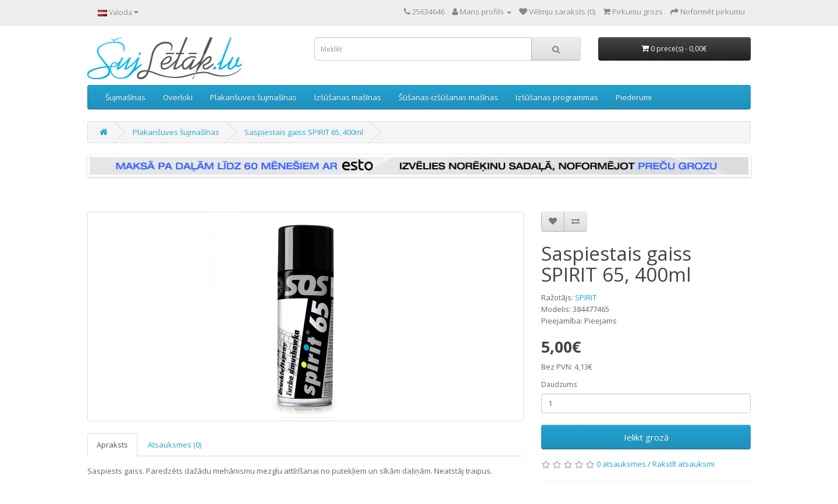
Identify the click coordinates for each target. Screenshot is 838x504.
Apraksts (112, 445)
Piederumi (634, 97)
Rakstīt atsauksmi (683, 464)
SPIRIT (586, 297)
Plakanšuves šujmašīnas (253, 97)
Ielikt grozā (646, 437)
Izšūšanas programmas (557, 97)
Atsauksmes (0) (175, 445)
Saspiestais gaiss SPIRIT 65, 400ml (304, 132)
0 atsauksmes (621, 464)
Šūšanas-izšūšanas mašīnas (448, 97)
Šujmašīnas (125, 97)
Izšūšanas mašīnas (348, 97)
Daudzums (559, 384)
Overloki (178, 97)
